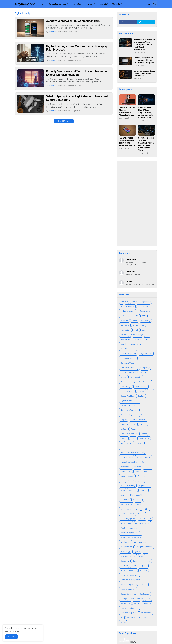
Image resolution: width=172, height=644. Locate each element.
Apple (135, 325)
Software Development (130, 580)
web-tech (131, 618)
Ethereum (125, 424)
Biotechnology (137, 335)
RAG (146, 552)
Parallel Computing (129, 528)
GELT (133, 438)
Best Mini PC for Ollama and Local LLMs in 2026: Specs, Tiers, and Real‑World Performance (144, 45)
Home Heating (127, 457)
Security (147, 561)
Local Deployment (136, 481)
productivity (126, 542)
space (145, 585)
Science (136, 561)
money (124, 495)
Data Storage (126, 387)
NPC (137, 509)
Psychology (125, 552)
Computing (145, 368)
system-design (137, 599)
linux (146, 476)
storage (124, 599)
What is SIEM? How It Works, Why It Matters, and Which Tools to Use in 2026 (146, 113)
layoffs (138, 471)
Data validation (141, 387)
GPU (129, 443)
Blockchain (125, 339)
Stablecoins (144, 594)
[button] (149, 4)
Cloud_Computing (128, 354)
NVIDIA (124, 514)
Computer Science (128, 358)
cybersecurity (136, 377)
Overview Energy (142, 523)
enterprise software (138, 420)
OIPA (132, 514)
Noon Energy (126, 509)
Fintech (143, 424)
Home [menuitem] (42, 4)
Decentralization (127, 391)
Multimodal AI (136, 495)
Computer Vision (128, 363)
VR (122, 618)
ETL (134, 424)
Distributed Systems (129, 415)
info (142, 462)
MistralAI (144, 490)
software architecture (129, 575)
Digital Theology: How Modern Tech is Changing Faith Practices (77, 48)
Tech (149, 599)
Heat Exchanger (127, 448)
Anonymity (146, 321)
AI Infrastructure (143, 311)
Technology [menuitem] (77, 4)
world (123, 622)
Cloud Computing (128, 349)
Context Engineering (129, 372)
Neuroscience (126, 504)
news (138, 504)
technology (125, 603)
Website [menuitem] (116, 4)
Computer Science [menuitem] (57, 4)
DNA (143, 415)
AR (143, 325)
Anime (135, 321)
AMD (144, 316)
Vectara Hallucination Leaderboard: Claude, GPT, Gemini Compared (144, 60)
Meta (123, 490)
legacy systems (127, 476)
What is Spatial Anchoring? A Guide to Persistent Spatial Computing (77, 98)
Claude (124, 344)
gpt (122, 443)
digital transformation (129, 410)
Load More (63, 121)
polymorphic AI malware (131, 537)
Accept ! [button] (11, 637)
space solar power (128, 589)
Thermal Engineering (129, 608)
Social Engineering (128, 570)
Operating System (128, 519)
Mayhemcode (25, 4)
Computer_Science (129, 368)
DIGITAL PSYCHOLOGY (130, 405)
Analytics (124, 321)
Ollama (141, 514)
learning (148, 471)
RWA (141, 556)
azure (144, 330)
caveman (137, 339)
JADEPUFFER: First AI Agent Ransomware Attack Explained (127, 111)
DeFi (150, 391)
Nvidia (146, 509)
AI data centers (127, 311)
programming (140, 542)
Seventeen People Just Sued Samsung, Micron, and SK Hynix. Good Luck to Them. (146, 144)
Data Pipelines (144, 382)
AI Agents (130, 306)
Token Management (129, 613)
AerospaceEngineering (141, 302)
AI (121, 306)
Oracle (142, 519)
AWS (136, 330)
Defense (141, 391)
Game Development (129, 434)
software (144, 570)
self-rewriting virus (139, 566)
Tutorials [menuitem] (103, 4)
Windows (143, 618)
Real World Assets (128, 556)
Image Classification (129, 462)
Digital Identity (126, 401)
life (138, 476)
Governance (144, 438)
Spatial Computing (128, 594)
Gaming (124, 438)
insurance (137, 467)
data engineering (128, 382)
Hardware (139, 443)
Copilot (144, 372)
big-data (124, 335)
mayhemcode (145, 486)
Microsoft (132, 490)
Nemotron (125, 500)
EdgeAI (124, 420)
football (124, 429)
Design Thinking (127, 396)
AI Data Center (144, 306)
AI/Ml (136, 316)
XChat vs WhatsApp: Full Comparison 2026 (73, 21)
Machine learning (128, 486)
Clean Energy (136, 344)
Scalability (125, 561)
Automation (125, 330)
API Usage (125, 325)
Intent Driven (126, 471)
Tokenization (146, 613)
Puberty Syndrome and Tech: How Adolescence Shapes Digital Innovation (76, 73)
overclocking (126, 523)
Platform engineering (129, 533)
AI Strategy (125, 316)
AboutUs (124, 302)
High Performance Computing (133, 453)
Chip (147, 339)
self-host (124, 566)
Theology (147, 603)
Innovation (125, 467)
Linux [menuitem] (91, 4)
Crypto (123, 377)
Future (134, 429)
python (137, 552)
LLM (122, 481)
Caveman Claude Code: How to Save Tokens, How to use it (144, 73)
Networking (138, 500)
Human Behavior (143, 457)
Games (144, 434)
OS (150, 519)
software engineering (129, 585)
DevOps (141, 396)
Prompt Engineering (144, 547)
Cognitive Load (146, 354)
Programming (126, 547)
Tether (137, 603)
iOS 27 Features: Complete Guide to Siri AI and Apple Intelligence (127, 142)
